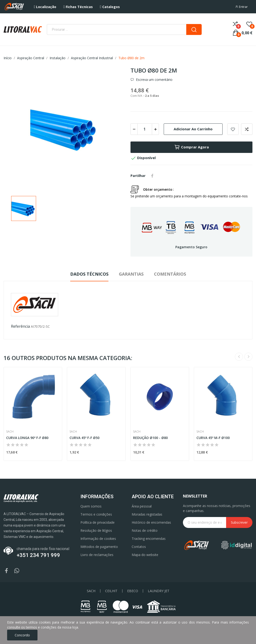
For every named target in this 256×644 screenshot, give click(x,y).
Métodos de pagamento (99, 547)
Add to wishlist (233, 129)
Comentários (170, 274)
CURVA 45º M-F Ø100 (213, 438)
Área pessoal (142, 506)
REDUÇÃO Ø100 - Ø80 (150, 438)
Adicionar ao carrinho (193, 129)
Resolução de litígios (96, 530)
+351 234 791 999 (38, 555)
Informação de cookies (98, 539)
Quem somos (91, 506)
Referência (20, 326)
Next (248, 357)
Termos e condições (96, 514)
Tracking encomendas (149, 539)
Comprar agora (191, 147)
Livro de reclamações (97, 555)
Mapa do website (145, 555)
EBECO (133, 591)
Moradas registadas (147, 514)
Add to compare (247, 129)
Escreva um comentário (154, 80)
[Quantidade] (145, 129)
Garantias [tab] (131, 274)
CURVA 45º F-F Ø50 (84, 438)
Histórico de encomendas (151, 522)
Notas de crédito (145, 530)
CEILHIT (111, 591)
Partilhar (152, 176)
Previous (239, 357)
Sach (10, 432)
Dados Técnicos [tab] (89, 274)
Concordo (22, 635)
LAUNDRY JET (159, 591)
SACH (91, 591)
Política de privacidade (98, 522)
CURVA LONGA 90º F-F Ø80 (27, 438)
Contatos (139, 547)
